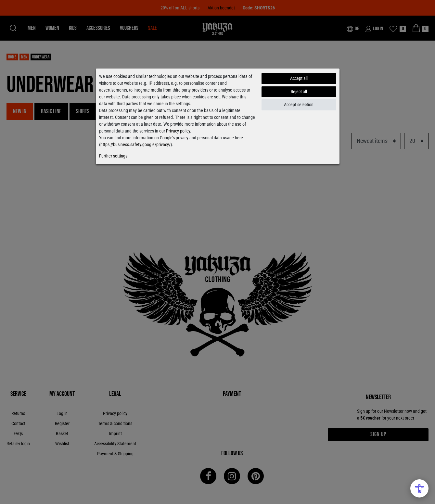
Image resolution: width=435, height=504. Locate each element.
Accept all (299, 78)
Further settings (113, 156)
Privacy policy (178, 131)
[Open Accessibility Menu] (419, 488)
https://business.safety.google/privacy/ (135, 145)
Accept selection (299, 105)
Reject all (299, 92)
